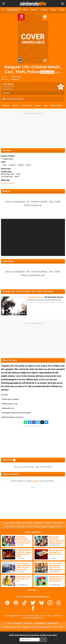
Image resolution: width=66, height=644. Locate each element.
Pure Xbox (28, 623)
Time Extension (40, 623)
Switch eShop (17, 77)
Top (5, 523)
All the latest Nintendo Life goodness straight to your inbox (33, 635)
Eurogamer (26, 627)
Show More (33, 590)
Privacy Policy (58, 523)
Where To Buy (57, 106)
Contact (48, 523)
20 (23, 313)
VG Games (16, 79)
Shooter (28, 165)
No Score (6, 93)
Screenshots (27, 106)
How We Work (27, 523)
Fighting (21, 165)
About (12, 523)
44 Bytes (49, 616)
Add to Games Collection (13, 99)
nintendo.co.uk (8, 183)
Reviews (16, 106)
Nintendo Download (49, 303)
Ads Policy (21, 527)
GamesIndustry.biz (45, 627)
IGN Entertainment (32, 616)
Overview (6, 106)
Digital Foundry (53, 623)
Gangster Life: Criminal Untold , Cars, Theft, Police (33, 69)
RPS (61, 627)
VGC (34, 627)
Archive (30, 527)
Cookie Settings (41, 527)
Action (5, 165)
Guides (38, 106)
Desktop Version (55, 527)
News (46, 106)
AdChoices (56, 616)
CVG (55, 627)
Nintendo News (9, 627)
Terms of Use (10, 527)
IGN (19, 627)
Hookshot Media (14, 616)
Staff (18, 523)
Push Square (18, 623)
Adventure (12, 165)
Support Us (39, 523)
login (35, 481)
